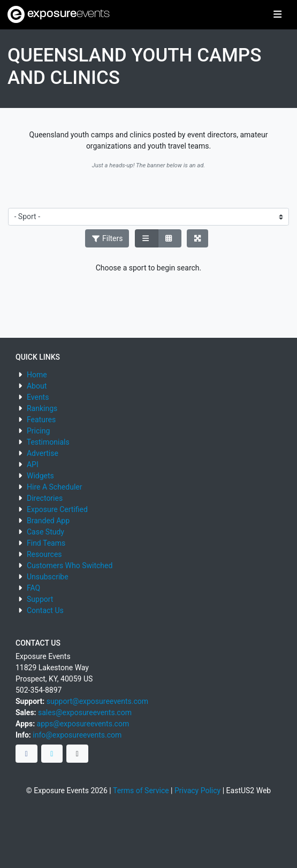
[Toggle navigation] (277, 15)
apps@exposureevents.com (83, 724)
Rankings (42, 408)
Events (38, 397)
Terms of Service (141, 790)
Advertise (43, 453)
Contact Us (45, 610)
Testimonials (48, 442)
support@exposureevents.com (97, 701)
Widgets (40, 476)
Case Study (45, 532)
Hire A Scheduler (54, 487)
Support (40, 599)
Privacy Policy (197, 790)
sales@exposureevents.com (85, 712)
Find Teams (46, 543)
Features (41, 420)
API (33, 464)
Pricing (38, 431)
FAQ (33, 588)
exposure (59, 14)
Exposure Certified (57, 509)
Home (37, 375)
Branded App (48, 521)
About (37, 386)
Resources (44, 554)
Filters (107, 238)
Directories (45, 498)
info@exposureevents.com (77, 735)
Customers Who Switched (70, 565)
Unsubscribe (48, 577)
